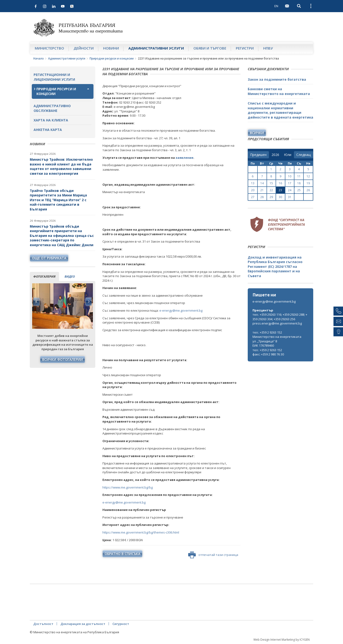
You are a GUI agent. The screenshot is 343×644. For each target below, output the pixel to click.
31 (290, 197)
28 (262, 197)
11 (299, 176)
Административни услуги (156, 48)
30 (280, 197)
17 (290, 183)
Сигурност (121, 624)
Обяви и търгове (210, 48)
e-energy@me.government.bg (181, 310)
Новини (111, 48)
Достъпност (43, 624)
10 (290, 176)
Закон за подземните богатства (277, 79)
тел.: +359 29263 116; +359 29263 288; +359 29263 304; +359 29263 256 (280, 317)
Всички (257, 133)
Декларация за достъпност (83, 624)
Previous (36, 302)
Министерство (49, 48)
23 (280, 190)
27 (253, 197)
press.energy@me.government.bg (277, 323)
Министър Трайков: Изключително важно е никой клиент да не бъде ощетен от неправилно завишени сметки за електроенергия (61, 166)
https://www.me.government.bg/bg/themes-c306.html (141, 532)
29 (271, 197)
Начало (39, 58)
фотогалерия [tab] (44, 276)
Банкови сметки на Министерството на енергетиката (279, 91)
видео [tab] (70, 276)
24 (290, 190)
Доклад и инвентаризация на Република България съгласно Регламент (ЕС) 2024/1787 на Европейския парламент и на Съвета (275, 267)
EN (276, 6)
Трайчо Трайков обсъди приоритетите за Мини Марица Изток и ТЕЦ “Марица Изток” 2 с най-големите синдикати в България (58, 200)
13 (253, 183)
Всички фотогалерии (63, 359)
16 (280, 183)
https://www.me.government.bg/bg (128, 487)
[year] (275, 155)
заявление (184, 158)
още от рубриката (49, 258)
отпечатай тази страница (213, 555)
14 (262, 183)
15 (271, 183)
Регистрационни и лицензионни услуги (54, 77)
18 (299, 183)
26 (308, 190)
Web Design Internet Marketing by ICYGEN (282, 640)
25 (299, 190)
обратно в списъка (122, 554)
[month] (288, 155)
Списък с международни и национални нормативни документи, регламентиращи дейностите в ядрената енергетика (280, 110)
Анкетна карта (48, 130)
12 (308, 176)
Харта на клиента (51, 120)
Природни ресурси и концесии (112, 58)
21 (262, 190)
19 (308, 183)
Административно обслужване (52, 108)
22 (271, 190)
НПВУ (268, 48)
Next (89, 302)
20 (253, 190)
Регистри (245, 48)
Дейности (84, 48)
